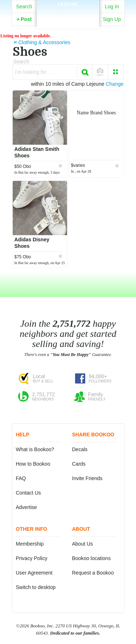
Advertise (26, 507)
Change (114, 84)
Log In (112, 7)
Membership (30, 544)
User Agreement (34, 573)
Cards (79, 464)
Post (24, 19)
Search (24, 7)
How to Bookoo (33, 464)
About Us (83, 544)
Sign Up (112, 19)
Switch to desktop (36, 587)
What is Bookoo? (35, 449)
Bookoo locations (92, 558)
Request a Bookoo (93, 573)
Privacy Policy (32, 558)
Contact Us (28, 493)
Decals (80, 449)
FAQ (21, 478)
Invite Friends (87, 478)
